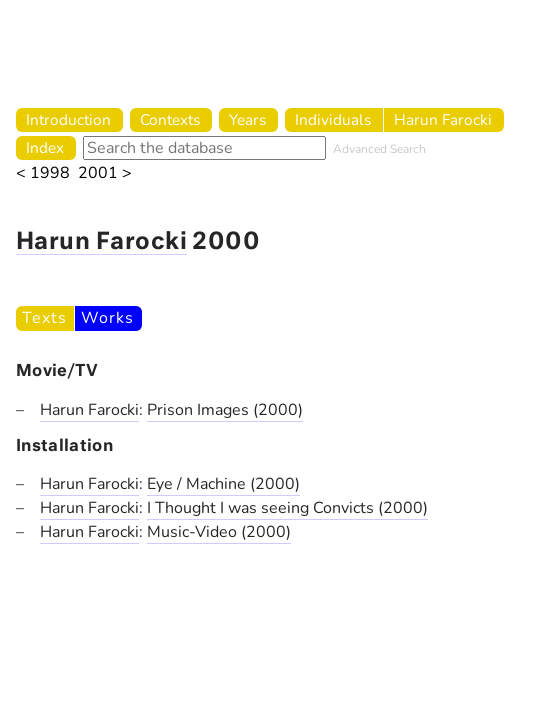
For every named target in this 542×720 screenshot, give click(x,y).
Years (247, 119)
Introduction (68, 119)
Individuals (333, 119)
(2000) (278, 410)
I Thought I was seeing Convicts (262, 508)
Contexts (170, 119)
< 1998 (43, 173)
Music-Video (194, 532)
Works (107, 318)
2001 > (105, 173)
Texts (44, 318)
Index (45, 147)
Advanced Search (379, 149)
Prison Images (200, 410)
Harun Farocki (443, 119)
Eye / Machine (198, 484)
